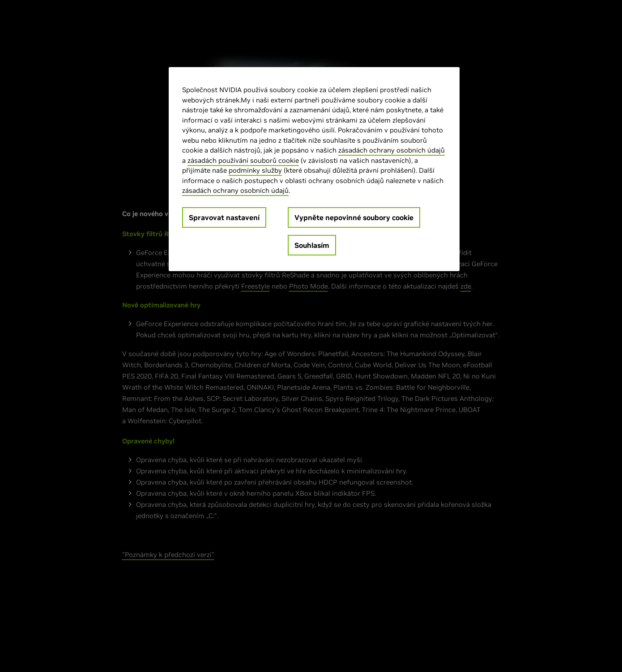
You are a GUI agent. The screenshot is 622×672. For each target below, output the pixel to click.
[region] (314, 169)
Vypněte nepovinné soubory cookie (354, 217)
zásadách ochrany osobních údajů (392, 150)
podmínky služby (255, 170)
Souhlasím (312, 245)
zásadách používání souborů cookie (243, 160)
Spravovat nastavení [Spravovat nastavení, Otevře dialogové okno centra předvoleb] (224, 217)
